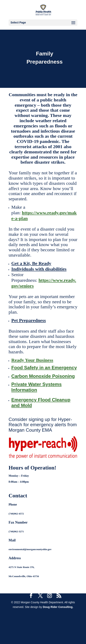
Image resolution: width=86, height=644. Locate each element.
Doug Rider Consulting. (58, 607)
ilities (61, 269)
